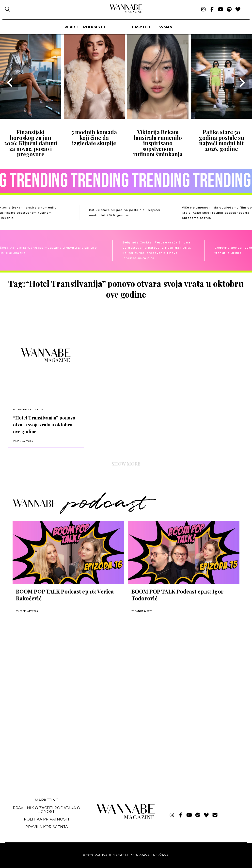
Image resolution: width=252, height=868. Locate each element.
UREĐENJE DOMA (28, 410)
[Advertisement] (43, 757)
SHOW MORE (126, 464)
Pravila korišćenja (47, 827)
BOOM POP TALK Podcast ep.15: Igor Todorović (178, 595)
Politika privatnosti (47, 819)
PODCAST (93, 27)
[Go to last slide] (10, 83)
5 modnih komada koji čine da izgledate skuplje (94, 137)
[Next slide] (242, 83)
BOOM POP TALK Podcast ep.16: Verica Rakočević (65, 595)
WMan (166, 27)
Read (70, 27)
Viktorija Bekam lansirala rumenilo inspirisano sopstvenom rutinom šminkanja (158, 143)
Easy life (142, 27)
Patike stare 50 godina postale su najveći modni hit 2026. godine (221, 140)
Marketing (47, 800)
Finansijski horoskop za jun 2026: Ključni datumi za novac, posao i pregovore (31, 143)
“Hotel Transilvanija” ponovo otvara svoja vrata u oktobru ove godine (44, 425)
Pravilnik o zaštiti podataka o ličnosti (47, 810)
